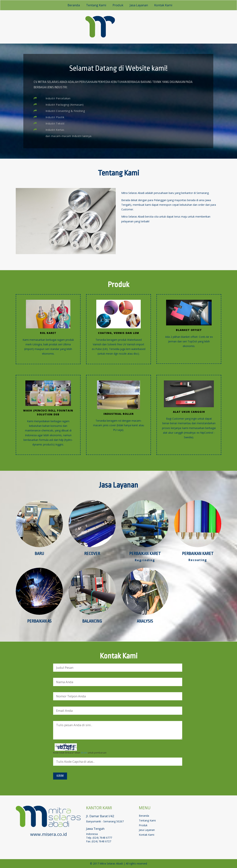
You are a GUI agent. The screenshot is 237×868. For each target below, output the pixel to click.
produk (118, 5)
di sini (84, 753)
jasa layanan (139, 5)
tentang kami (96, 5)
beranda (74, 5)
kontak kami (163, 5)
